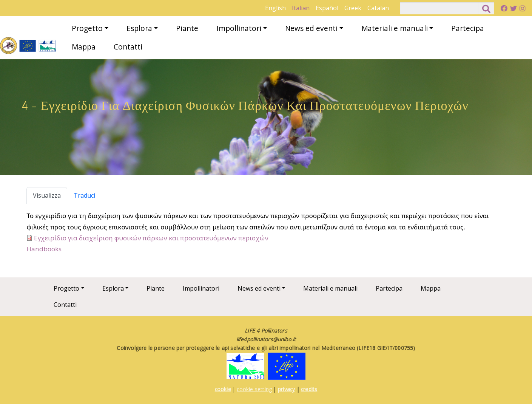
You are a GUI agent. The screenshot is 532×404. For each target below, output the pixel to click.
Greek (353, 8)
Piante (187, 28)
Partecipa (468, 28)
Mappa (84, 47)
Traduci (84, 195)
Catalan (378, 8)
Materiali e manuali (395, 28)
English (275, 8)
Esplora (139, 28)
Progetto (87, 28)
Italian (301, 8)
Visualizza (47, 195)
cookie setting (254, 389)
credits (309, 389)
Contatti (128, 47)
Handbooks (44, 249)
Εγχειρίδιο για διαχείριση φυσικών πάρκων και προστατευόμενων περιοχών (151, 238)
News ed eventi (311, 28)
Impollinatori (239, 28)
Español (327, 8)
